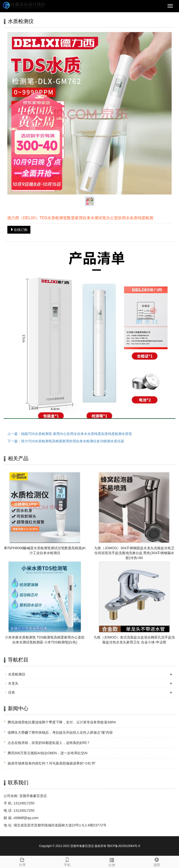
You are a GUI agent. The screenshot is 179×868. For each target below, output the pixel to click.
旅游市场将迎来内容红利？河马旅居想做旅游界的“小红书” (52, 763)
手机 (67, 861)
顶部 (157, 861)
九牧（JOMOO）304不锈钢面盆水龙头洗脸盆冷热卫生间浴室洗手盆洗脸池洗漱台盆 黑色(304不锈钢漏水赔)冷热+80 (134, 553)
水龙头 (13, 683)
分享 (22, 861)
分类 (112, 862)
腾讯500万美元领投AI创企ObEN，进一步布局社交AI (48, 753)
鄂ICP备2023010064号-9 (123, 846)
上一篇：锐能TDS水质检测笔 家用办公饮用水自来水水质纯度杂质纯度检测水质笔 (70, 434)
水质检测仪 (17, 674)
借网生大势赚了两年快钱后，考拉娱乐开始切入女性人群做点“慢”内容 (60, 732)
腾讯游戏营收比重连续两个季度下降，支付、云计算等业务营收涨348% (62, 722)
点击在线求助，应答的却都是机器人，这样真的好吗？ (49, 743)
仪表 (12, 692)
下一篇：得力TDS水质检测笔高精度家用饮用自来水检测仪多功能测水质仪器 (66, 441)
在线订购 (19, 230)
